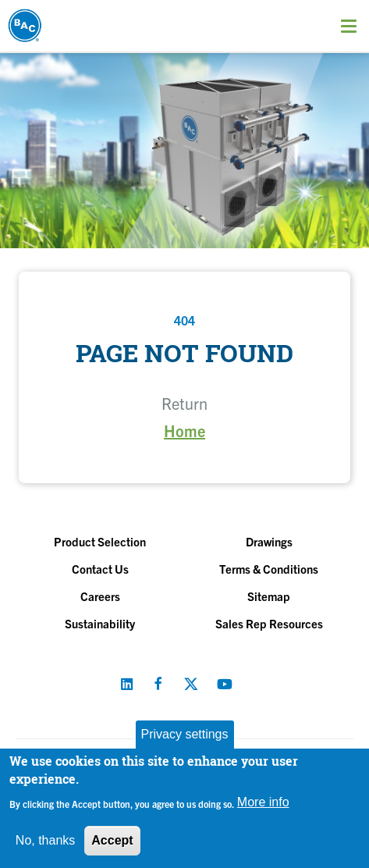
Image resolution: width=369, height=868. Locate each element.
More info (263, 802)
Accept (112, 840)
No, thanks (45, 840)
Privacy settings (184, 734)
